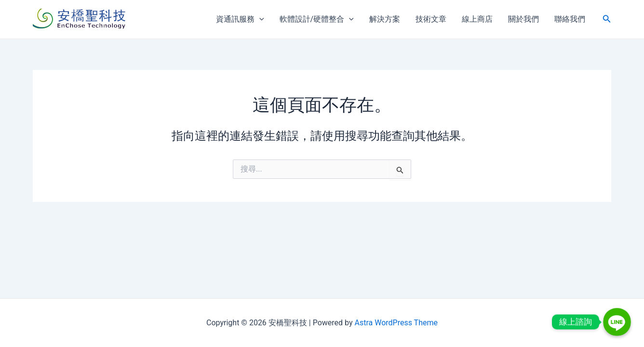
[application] (259, 19)
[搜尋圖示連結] (607, 20)
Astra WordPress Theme (396, 323)
